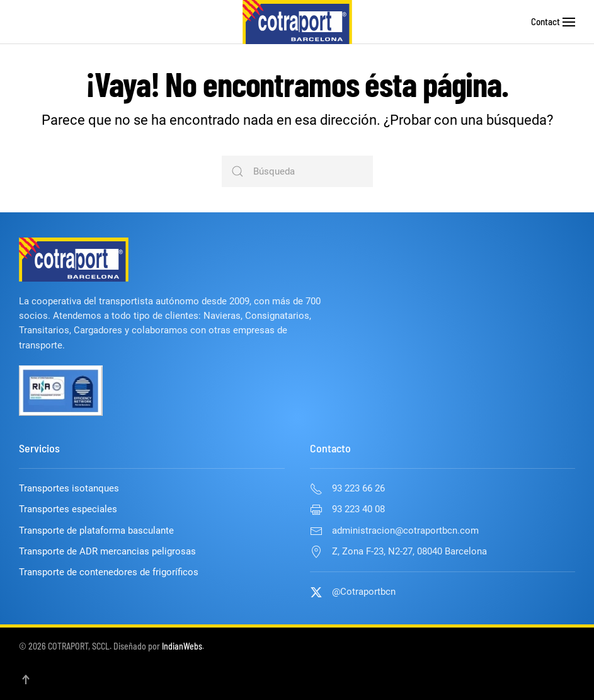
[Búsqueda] (297, 171)
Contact (545, 21)
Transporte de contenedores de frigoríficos (109, 572)
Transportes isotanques (69, 488)
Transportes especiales (68, 509)
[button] (569, 22)
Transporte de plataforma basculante (96, 531)
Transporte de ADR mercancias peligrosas (107, 551)
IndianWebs (182, 646)
